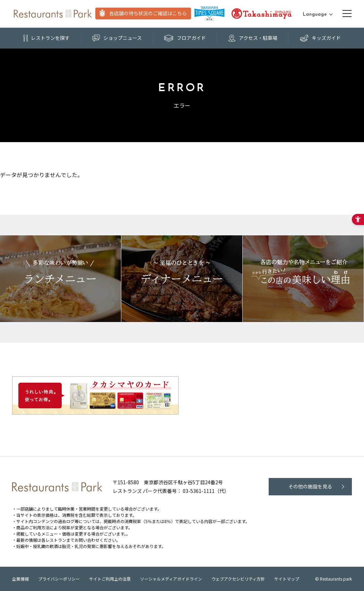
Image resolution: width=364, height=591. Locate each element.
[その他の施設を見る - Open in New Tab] (310, 487)
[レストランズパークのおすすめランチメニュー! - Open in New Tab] (60, 279)
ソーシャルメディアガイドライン (171, 579)
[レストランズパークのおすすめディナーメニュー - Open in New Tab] (182, 279)
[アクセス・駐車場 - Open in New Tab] (253, 38)
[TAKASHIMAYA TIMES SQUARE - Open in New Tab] (210, 14)
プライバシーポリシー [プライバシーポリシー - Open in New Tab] (59, 579)
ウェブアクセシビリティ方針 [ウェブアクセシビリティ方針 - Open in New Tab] (238, 579)
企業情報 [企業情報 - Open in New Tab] (20, 579)
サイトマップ (287, 579)
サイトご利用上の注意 (110, 579)
